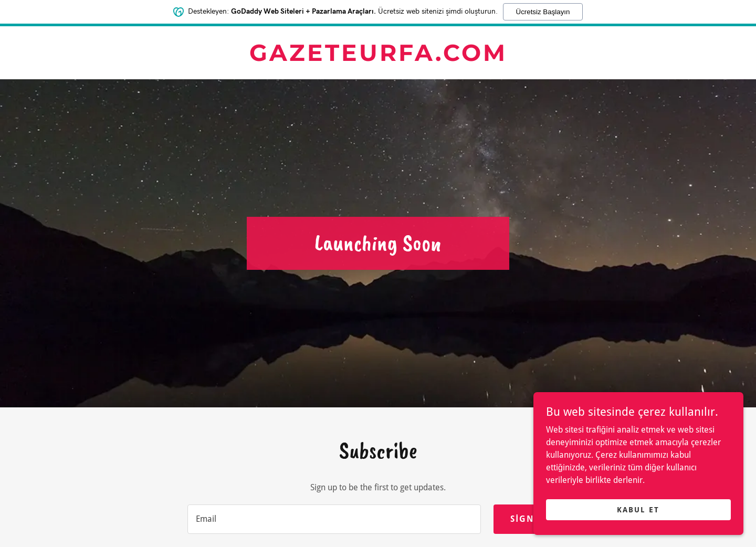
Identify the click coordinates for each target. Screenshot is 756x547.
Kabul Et (638, 509)
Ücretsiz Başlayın (543, 12)
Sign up (531, 519)
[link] (378, 58)
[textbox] (334, 519)
